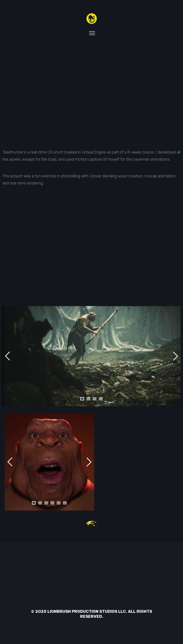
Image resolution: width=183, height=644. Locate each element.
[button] (82, 399)
